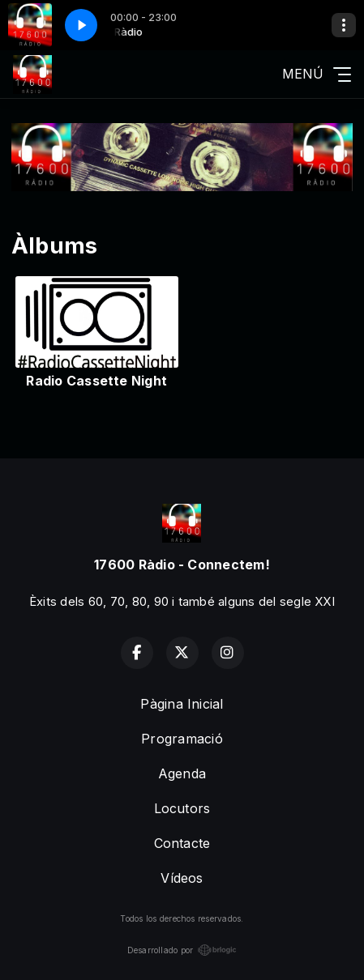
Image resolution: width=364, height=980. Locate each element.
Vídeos (182, 878)
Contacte (182, 843)
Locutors (182, 808)
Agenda (182, 773)
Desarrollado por (182, 950)
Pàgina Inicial (182, 704)
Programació (182, 739)
